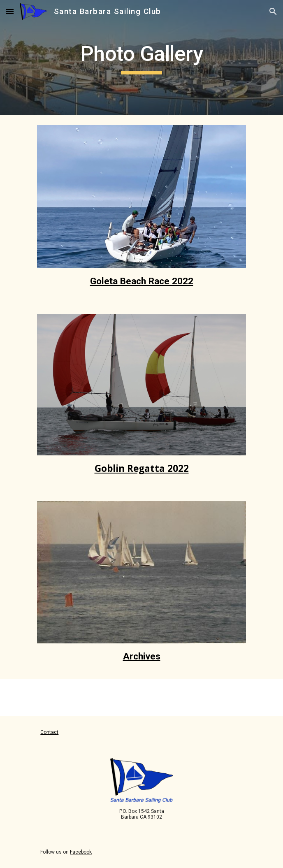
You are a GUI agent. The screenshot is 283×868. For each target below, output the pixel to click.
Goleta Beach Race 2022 (142, 281)
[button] (10, 11)
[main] (141, 58)
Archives (142, 656)
